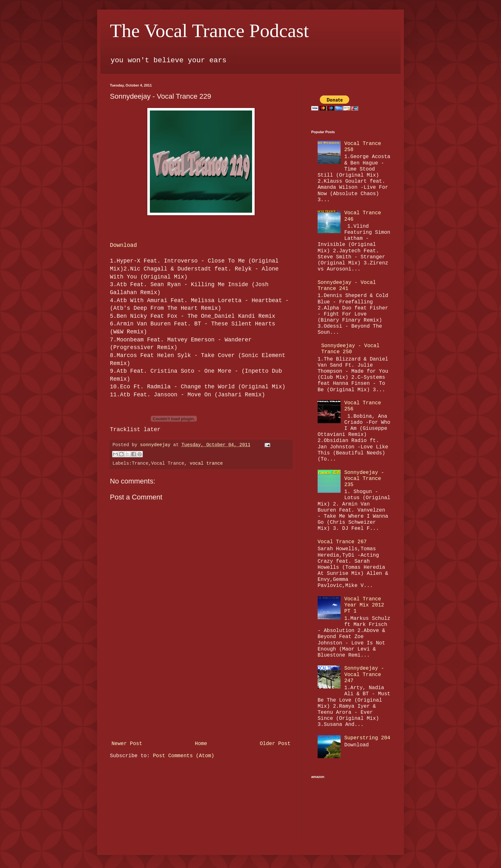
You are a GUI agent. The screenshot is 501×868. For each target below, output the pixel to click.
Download (123, 245)
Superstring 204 (367, 738)
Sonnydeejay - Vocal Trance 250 (350, 349)
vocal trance (206, 463)
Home (201, 744)
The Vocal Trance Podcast (209, 31)
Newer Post (127, 744)
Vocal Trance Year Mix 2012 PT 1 (364, 605)
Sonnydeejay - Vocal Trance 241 (347, 286)
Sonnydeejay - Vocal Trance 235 (364, 479)
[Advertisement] (201, 690)
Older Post (275, 744)
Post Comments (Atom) (183, 756)
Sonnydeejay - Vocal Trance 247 (364, 674)
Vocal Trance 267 (342, 542)
